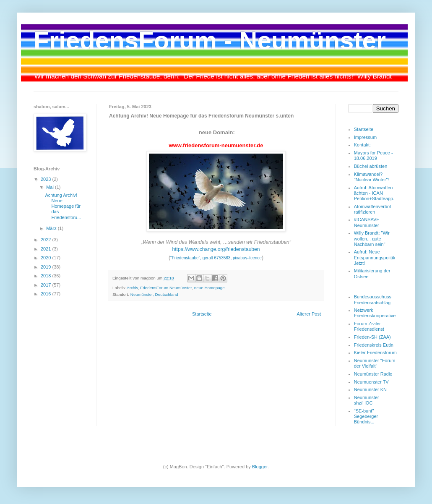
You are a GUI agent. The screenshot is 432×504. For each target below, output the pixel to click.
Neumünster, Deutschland (154, 294)
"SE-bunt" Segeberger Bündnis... (366, 416)
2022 (47, 240)
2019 (47, 267)
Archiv (132, 288)
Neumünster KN (370, 389)
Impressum (365, 137)
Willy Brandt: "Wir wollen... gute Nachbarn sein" (372, 238)
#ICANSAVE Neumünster (367, 222)
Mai (51, 187)
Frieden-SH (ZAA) (372, 337)
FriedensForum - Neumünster (210, 40)
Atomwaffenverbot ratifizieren (372, 209)
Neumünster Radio (373, 374)
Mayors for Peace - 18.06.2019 (373, 155)
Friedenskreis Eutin (374, 345)
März (52, 228)
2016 (47, 294)
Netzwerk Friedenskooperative (375, 313)
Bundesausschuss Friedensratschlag (373, 299)
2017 (47, 285)
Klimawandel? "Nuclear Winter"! (372, 177)
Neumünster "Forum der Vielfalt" (375, 363)
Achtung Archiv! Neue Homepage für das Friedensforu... (63, 206)
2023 (47, 179)
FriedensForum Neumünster (166, 288)
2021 (47, 249)
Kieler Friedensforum (375, 353)
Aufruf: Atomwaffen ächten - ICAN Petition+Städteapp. (374, 193)
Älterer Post (309, 314)
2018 (47, 276)
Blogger (260, 467)
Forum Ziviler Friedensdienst (369, 326)
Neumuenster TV (371, 382)
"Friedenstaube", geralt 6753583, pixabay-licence (216, 258)
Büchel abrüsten (371, 166)
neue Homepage (209, 288)
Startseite (202, 314)
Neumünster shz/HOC (367, 400)
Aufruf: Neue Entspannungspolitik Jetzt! (375, 257)
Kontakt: (362, 145)
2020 (47, 258)
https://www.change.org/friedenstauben (216, 249)
